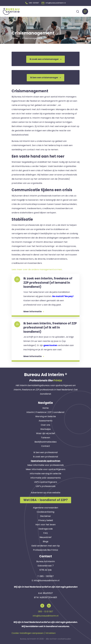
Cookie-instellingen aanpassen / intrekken (34, 632)
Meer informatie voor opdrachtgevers (46, 469)
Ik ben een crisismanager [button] (46, 77)
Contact (46, 446)
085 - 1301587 (47, 576)
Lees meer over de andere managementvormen (37, 269)
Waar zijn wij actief (46, 433)
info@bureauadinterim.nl (47, 580)
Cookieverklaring (46, 511)
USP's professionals (46, 486)
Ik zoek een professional (46, 456)
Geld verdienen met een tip (46, 545)
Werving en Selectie (46, 416)
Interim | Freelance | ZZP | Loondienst (46, 412)
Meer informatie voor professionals (46, 465)
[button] (32, 3)
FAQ (46, 532)
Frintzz (57, 380)
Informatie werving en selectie (46, 473)
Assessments (46, 420)
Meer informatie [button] (34, 311)
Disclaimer (46, 515)
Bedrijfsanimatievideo (46, 441)
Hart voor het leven (46, 524)
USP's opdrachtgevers (46, 481)
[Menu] (85, 11)
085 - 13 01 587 (46, 611)
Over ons (46, 424)
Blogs (46, 541)
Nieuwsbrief (46, 537)
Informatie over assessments (46, 477)
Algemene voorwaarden (46, 507)
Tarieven (46, 437)
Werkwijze (46, 429)
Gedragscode (46, 528)
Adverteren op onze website (46, 492)
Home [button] (15, 38)
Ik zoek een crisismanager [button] (46, 58)
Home (46, 407)
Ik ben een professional (46, 452)
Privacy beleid (46, 520)
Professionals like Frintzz (46, 549)
